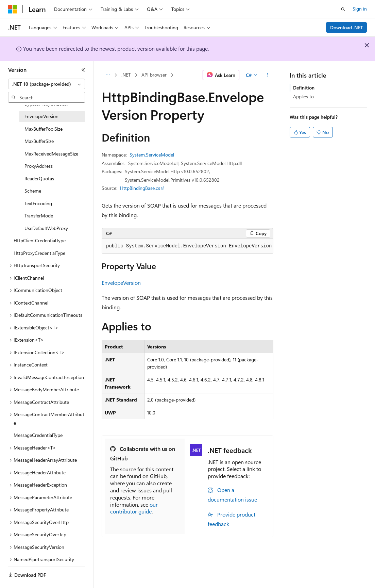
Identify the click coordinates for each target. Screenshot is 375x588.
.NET (126, 75)
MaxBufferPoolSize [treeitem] (44, 129)
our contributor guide (134, 508)
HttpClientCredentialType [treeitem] (40, 240)
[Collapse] (83, 70)
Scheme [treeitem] (33, 191)
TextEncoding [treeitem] (38, 203)
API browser (154, 75)
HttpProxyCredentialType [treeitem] (39, 253)
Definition (304, 88)
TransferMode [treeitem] (39, 216)
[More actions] (267, 75)
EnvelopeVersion (121, 283)
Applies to (303, 96)
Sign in (360, 9)
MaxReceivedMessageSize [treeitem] (51, 154)
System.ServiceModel (152, 155)
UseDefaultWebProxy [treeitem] (46, 228)
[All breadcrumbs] (108, 75)
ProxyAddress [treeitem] (39, 166)
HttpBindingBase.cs (140, 188)
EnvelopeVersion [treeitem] (41, 116)
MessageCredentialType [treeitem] (38, 435)
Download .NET (347, 27)
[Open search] (343, 9)
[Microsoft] (13, 9)
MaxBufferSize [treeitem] (39, 141)
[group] (187, 246)
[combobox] (47, 84)
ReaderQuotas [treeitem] (39, 178)
